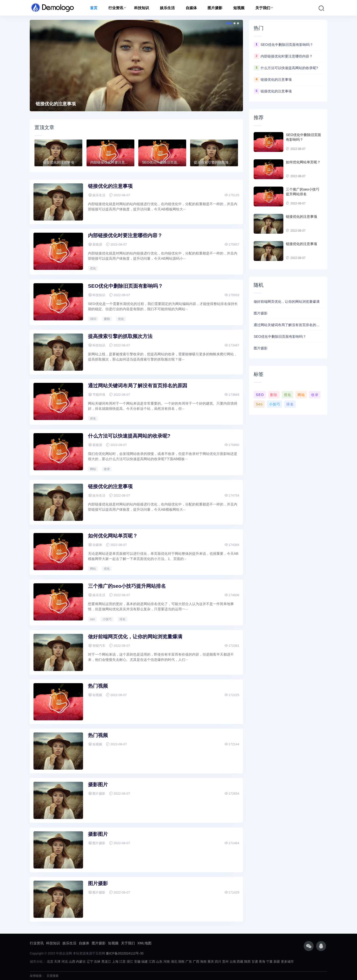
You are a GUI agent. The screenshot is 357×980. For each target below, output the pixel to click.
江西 (152, 962)
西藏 (240, 962)
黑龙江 (106, 962)
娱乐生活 (167, 8)
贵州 (225, 962)
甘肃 (255, 962)
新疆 (277, 962)
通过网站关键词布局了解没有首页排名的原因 (138, 386)
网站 (93, 469)
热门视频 (98, 686)
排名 (93, 419)
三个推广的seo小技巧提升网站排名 (127, 586)
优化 (93, 268)
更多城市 (287, 962)
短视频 (239, 8)
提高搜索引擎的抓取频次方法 (120, 336)
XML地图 (144, 943)
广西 (196, 962)
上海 (115, 962)
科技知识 (142, 8)
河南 (167, 962)
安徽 (137, 962)
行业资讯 (116, 8)
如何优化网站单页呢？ (113, 536)
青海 (262, 962)
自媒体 (191, 8)
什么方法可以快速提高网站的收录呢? (129, 436)
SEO (93, 319)
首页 (94, 8)
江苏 (122, 962)
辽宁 (90, 962)
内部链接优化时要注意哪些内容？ (125, 235)
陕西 (247, 962)
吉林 (97, 962)
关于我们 (263, 8)
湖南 (181, 962)
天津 (57, 962)
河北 (65, 962)
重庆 (211, 962)
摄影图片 (98, 784)
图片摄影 (215, 8)
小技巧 (107, 619)
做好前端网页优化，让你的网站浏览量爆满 (135, 637)
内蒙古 (81, 962)
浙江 (130, 962)
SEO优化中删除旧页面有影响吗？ (125, 286)
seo (92, 619)
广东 (189, 962)
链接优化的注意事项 (56, 104)
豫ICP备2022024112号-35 (125, 953)
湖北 (174, 962)
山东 (159, 962)
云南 (233, 962)
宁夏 (269, 962)
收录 (107, 469)
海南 (203, 962)
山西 (72, 962)
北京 (50, 962)
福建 (145, 962)
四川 (218, 962)
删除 (107, 319)
